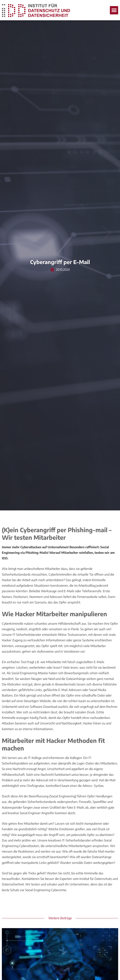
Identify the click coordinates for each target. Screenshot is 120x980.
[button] (114, 10)
